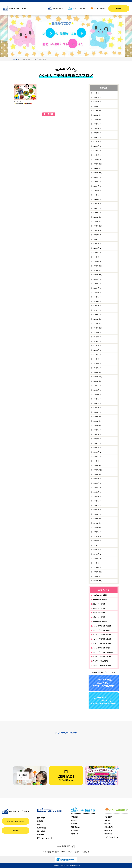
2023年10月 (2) (97, 226)
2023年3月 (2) (97, 253)
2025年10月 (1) (97, 120)
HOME (15, 59)
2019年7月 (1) (97, 439)
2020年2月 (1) (97, 408)
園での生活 (41, 831)
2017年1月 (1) (97, 567)
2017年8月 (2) (97, 536)
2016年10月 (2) (97, 581)
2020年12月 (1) (97, 372)
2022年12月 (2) (97, 266)
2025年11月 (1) (97, 115)
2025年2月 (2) (97, 155)
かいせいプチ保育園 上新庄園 (102, 639)
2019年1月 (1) (97, 461)
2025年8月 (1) (97, 128)
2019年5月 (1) (97, 448)
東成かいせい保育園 (99, 613)
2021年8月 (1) (97, 337)
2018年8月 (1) (97, 483)
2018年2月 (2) (97, 510)
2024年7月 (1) (97, 186)
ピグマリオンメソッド (45, 838)
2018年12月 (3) (97, 465)
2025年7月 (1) (97, 133)
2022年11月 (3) (97, 270)
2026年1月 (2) (97, 106)
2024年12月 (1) (97, 164)
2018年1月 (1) (97, 514)
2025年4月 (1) (97, 146)
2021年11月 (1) (97, 323)
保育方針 (40, 824)
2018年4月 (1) (97, 501)
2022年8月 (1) (97, 284)
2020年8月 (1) (97, 390)
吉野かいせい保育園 (99, 617)
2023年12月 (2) (97, 217)
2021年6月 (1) (97, 346)
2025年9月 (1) (97, 124)
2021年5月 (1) (97, 350)
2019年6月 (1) (97, 443)
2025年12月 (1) (97, 111)
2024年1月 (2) (97, 213)
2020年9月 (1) (97, 386)
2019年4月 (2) (97, 452)
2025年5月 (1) (97, 142)
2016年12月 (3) (97, 572)
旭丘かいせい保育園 (99, 604)
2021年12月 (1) (97, 319)
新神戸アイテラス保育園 (100, 661)
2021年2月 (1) (97, 363)
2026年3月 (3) (97, 97)
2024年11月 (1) (97, 168)
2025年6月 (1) (97, 137)
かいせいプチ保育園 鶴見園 (101, 630)
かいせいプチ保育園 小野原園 (102, 657)
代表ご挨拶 (41, 818)
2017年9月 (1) (97, 532)
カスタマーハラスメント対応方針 (70, 852)
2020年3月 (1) (97, 403)
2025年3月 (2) (97, 151)
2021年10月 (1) (97, 328)
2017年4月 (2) (97, 554)
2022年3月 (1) (97, 306)
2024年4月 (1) (97, 199)
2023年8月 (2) (97, 230)
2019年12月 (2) (97, 417)
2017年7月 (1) (97, 541)
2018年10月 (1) (97, 474)
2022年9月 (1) (97, 279)
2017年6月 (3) (97, 545)
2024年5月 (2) (97, 195)
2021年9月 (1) (97, 332)
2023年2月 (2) (97, 257)
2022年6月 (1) (97, 292)
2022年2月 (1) (97, 310)
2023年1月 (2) (97, 261)
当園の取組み (42, 828)
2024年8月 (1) (97, 182)
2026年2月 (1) (97, 102)
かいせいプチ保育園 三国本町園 (103, 652)
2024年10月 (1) (97, 173)
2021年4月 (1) (97, 355)
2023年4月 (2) (97, 248)
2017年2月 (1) (97, 563)
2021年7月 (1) (97, 341)
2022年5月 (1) (97, 297)
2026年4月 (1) (97, 93)
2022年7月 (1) (97, 288)
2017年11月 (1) (97, 523)
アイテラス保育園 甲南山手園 (102, 665)
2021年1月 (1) (97, 368)
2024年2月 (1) (97, 208)
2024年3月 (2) (97, 204)
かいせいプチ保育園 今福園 (101, 648)
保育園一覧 (41, 835)
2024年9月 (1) (97, 177)
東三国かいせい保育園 (100, 621)
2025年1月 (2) (97, 159)
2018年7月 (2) (97, 488)
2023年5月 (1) (97, 244)
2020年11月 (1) (97, 377)
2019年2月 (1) (97, 457)
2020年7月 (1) (97, 394)
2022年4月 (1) (97, 301)
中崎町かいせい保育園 (100, 595)
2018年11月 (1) (97, 470)
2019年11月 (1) (97, 421)
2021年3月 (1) (97, 359)
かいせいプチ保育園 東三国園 (102, 626)
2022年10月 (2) (97, 275)
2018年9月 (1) (97, 479)
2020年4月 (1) (97, 399)
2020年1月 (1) (97, 412)
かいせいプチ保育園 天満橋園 (102, 635)
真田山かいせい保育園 (100, 600)
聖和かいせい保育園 (99, 608)
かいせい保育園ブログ (24, 59)
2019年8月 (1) (97, 434)
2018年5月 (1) (97, 496)
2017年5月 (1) (97, 550)
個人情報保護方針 (50, 852)
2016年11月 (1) (97, 576)
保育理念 (40, 821)
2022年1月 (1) (97, 315)
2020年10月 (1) (97, 381)
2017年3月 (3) (97, 559)
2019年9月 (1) (97, 430)
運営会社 (86, 852)
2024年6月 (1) (97, 190)
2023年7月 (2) (97, 235)
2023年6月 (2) (97, 239)
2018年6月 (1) (97, 492)
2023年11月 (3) (97, 221)
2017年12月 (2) (97, 519)
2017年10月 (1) (97, 527)
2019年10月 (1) (97, 425)
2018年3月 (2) (97, 505)
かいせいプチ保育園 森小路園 (102, 643)
